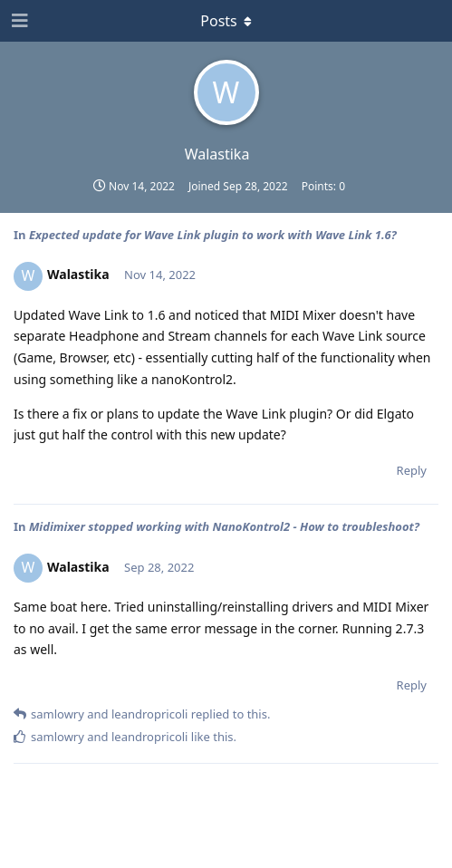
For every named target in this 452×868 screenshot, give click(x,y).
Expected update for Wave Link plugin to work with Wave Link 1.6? (213, 235)
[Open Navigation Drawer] (18, 21)
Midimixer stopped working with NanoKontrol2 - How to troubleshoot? (224, 526)
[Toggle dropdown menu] (226, 21)
